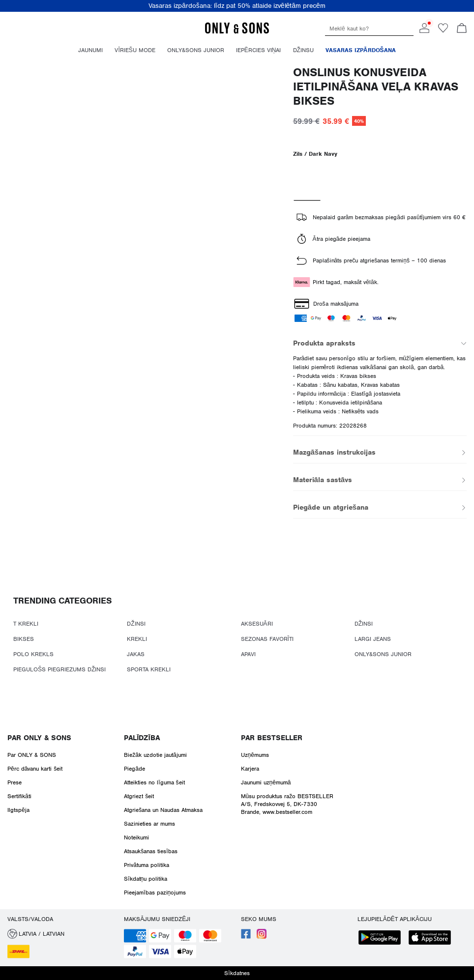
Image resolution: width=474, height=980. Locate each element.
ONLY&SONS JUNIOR (383, 654)
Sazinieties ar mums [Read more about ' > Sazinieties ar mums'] (149, 824)
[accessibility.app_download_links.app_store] (433, 938)
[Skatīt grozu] (462, 29)
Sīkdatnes (237, 973)
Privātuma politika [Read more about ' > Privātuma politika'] (147, 865)
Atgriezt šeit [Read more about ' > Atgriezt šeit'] (139, 796)
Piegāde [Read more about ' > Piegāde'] (134, 769)
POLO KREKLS (33, 654)
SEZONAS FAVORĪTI (267, 639)
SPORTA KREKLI (149, 669)
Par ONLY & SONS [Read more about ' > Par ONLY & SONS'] (32, 755)
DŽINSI (136, 624)
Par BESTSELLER (272, 738)
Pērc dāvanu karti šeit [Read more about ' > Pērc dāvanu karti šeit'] (35, 769)
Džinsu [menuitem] (303, 50)
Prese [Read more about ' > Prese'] (15, 782)
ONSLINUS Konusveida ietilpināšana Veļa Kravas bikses (376, 86)
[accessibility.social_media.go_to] (246, 937)
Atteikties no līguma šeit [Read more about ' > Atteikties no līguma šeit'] (154, 782)
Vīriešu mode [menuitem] (135, 50)
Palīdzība (142, 738)
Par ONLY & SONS (39, 738)
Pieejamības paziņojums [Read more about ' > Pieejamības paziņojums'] (155, 893)
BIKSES (24, 639)
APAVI (248, 654)
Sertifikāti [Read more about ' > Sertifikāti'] (19, 796)
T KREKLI (26, 624)
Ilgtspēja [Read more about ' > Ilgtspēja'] (18, 810)
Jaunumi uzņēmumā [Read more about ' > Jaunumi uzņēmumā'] (266, 782)
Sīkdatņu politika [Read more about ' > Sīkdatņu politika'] (146, 879)
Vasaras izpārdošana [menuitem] (361, 50)
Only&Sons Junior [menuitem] (196, 50)
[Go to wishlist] (443, 31)
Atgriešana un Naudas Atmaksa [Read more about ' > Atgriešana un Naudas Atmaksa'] (163, 810)
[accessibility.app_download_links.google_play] (383, 938)
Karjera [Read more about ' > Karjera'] (250, 769)
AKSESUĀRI (257, 624)
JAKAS (136, 654)
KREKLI (137, 639)
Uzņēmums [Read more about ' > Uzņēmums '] (255, 755)
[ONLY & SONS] (237, 32)
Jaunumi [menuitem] (90, 50)
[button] (62, 934)
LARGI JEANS (373, 639)
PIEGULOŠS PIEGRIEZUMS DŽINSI (59, 669)
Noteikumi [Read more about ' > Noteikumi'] (136, 837)
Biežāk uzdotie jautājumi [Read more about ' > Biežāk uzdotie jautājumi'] (155, 755)
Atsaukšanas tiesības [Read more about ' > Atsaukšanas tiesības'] (150, 851)
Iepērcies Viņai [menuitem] (259, 50)
